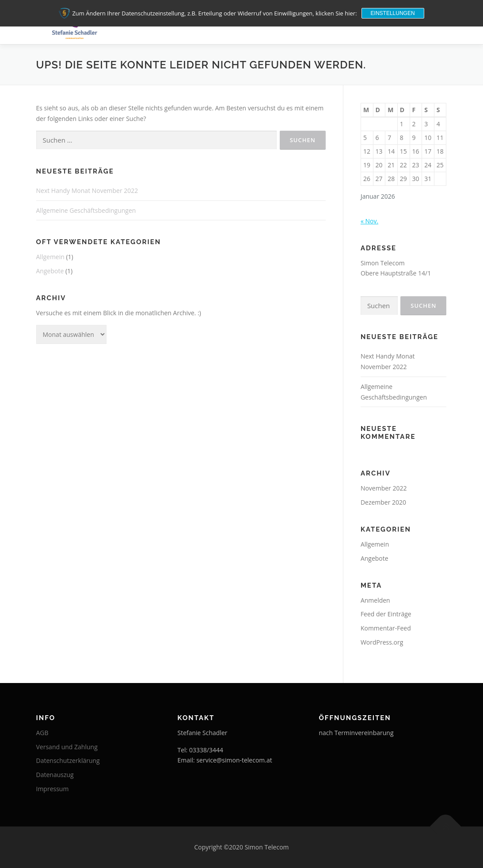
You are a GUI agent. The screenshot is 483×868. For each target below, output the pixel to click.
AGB (42, 733)
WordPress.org (382, 642)
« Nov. (369, 221)
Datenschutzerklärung (68, 760)
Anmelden (375, 600)
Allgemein (50, 257)
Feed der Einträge (386, 614)
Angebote (50, 271)
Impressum (53, 789)
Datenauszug (55, 775)
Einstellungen (393, 13)
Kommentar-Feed (386, 628)
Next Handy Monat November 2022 (87, 191)
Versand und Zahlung (67, 747)
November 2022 (384, 488)
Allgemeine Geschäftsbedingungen (86, 210)
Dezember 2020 (383, 502)
